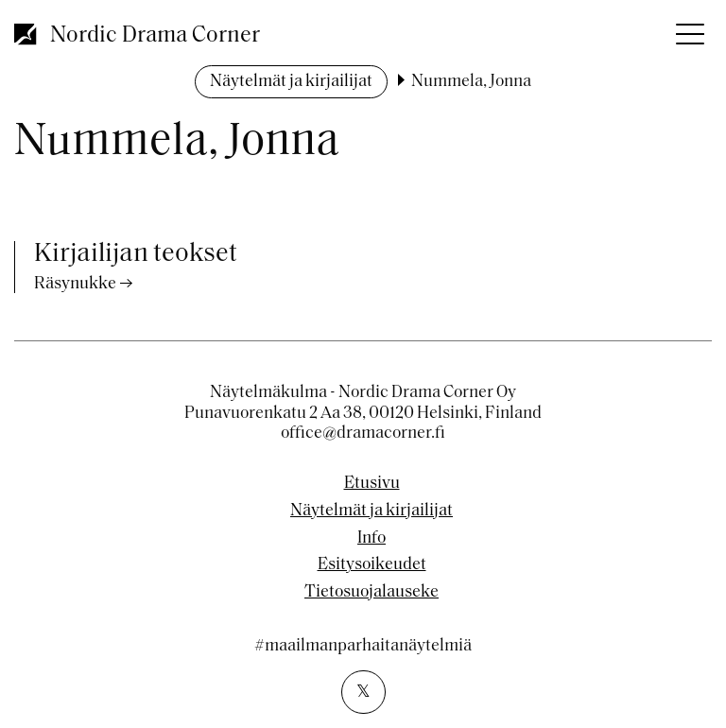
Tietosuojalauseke (372, 593)
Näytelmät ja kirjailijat (291, 82)
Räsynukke (75, 284)
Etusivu (372, 484)
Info (372, 539)
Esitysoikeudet (372, 565)
